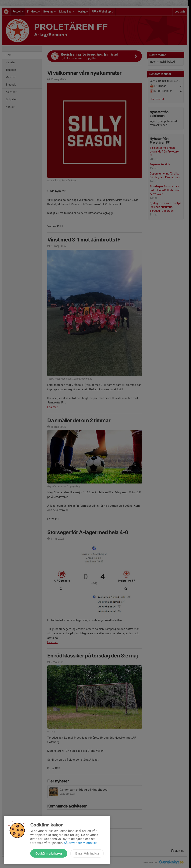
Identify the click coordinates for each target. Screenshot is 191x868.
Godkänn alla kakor (49, 853)
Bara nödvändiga (87, 853)
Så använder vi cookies (81, 843)
